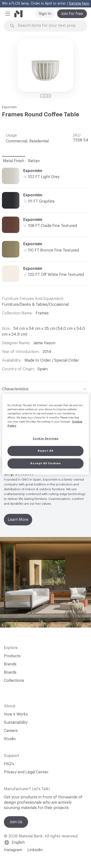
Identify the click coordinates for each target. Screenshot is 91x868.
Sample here (79, 4)
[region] (45, 434)
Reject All (45, 451)
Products (12, 656)
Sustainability (16, 722)
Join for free (72, 14)
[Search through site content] (48, 26)
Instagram (13, 850)
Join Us (16, 822)
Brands (10, 664)
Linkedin (35, 850)
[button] (8, 14)
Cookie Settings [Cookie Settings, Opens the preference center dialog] (46, 439)
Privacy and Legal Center (26, 772)
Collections (14, 681)
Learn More (18, 520)
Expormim (9, 107)
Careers (11, 731)
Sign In (45, 14)
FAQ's (9, 764)
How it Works (16, 714)
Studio (10, 739)
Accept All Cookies (45, 463)
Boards (10, 672)
